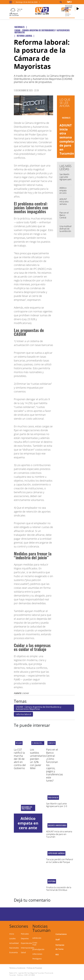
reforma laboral (23, 714)
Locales (13, 938)
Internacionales (28, 948)
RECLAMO (19, 743)
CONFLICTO (52, 743)
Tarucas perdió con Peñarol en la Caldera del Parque (60, 861)
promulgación (38, 949)
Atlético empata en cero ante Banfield (63, 193)
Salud (23, 952)
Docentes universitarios (57, 825)
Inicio (12, 934)
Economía (14, 952)
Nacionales (14, 948)
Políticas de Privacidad (34, 968)
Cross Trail (35, 944)
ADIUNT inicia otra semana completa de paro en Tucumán (67, 139)
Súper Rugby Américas (56, 853)
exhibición (37, 938)
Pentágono (37, 959)
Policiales (25, 934)
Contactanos (61, 934)
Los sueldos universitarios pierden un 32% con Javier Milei (38, 759)
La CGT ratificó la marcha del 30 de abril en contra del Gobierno (20, 759)
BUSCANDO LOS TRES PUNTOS (27, 808)
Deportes (25, 938)
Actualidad (14, 943)
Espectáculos (26, 943)
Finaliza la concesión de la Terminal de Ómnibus (59, 889)
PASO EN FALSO (53, 798)
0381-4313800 (30, 975)
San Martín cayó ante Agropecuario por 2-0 (66, 178)
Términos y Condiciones (17, 968)
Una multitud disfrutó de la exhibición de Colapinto (65, 230)
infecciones (37, 954)
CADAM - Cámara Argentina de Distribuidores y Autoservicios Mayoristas (38, 708)
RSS (57, 954)
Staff (58, 940)
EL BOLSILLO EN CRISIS (39, 743)
